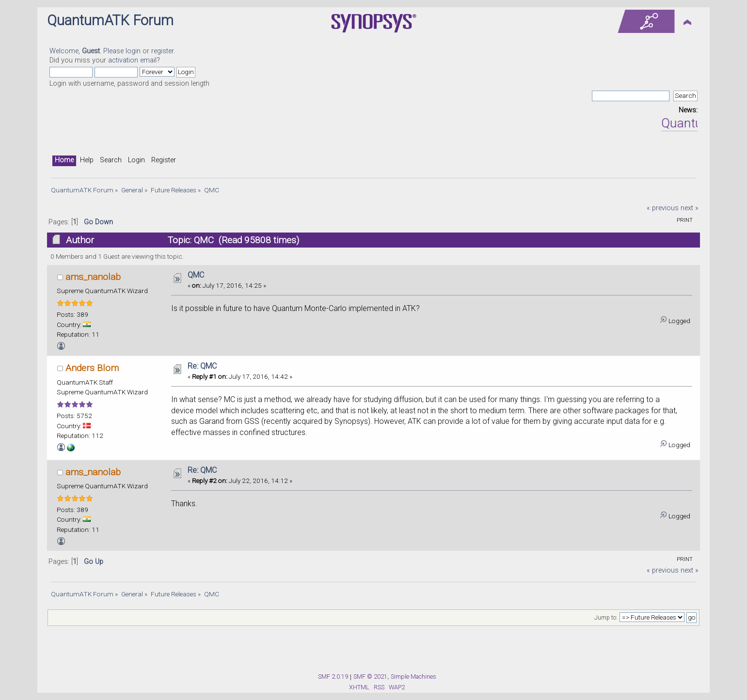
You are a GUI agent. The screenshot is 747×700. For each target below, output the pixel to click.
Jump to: (606, 618)
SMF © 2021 (370, 677)
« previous (663, 208)
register (162, 51)
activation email (132, 60)
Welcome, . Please (87, 51)
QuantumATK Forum (110, 20)
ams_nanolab (93, 277)
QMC (196, 275)
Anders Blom (92, 368)
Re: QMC (202, 366)
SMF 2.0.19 (333, 677)
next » (690, 208)
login (133, 51)
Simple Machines (413, 677)
